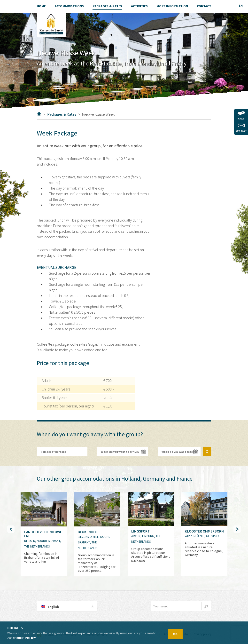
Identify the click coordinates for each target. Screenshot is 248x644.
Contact (241, 128)
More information (172, 6)
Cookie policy (24, 638)
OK (175, 634)
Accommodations (69, 6)
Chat (241, 116)
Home (39, 114)
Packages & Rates (62, 114)
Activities (139, 6)
